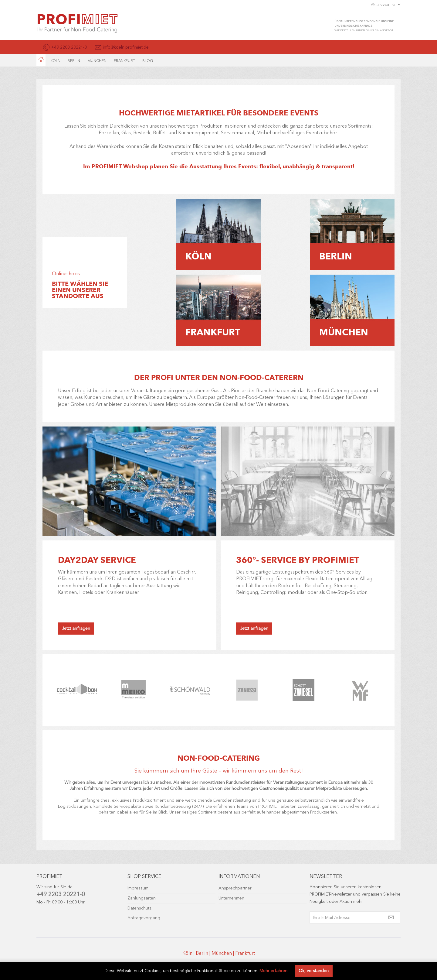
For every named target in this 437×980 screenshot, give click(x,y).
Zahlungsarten (142, 898)
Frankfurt (245, 953)
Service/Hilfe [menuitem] (384, 5)
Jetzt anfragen (76, 628)
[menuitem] (41, 60)
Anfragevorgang (144, 918)
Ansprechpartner (235, 888)
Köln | (189, 953)
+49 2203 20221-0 (61, 894)
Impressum (138, 888)
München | (223, 953)
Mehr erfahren (273, 971)
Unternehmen (231, 898)
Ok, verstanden (314, 971)
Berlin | (204, 953)
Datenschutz (139, 908)
